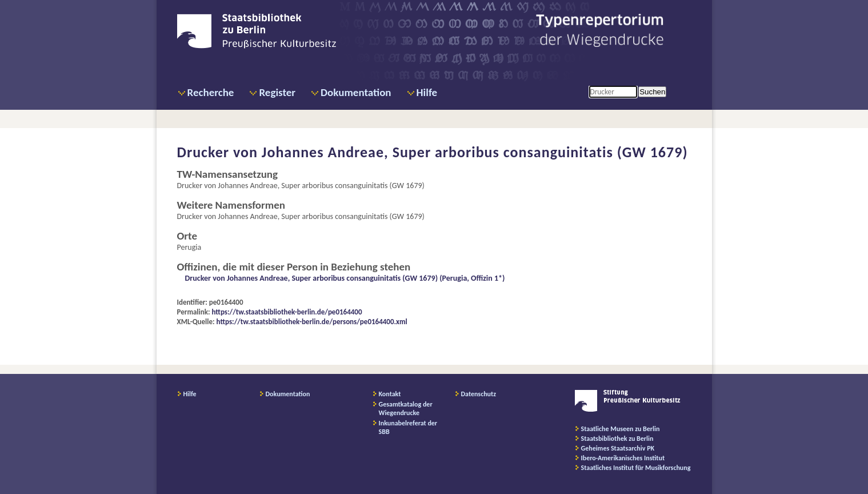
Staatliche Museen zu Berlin (621, 429)
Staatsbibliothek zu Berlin (617, 439)
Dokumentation (356, 92)
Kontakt (390, 394)
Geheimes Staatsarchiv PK (618, 448)
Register (277, 92)
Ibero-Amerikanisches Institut (623, 458)
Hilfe (427, 92)
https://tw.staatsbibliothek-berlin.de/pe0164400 (287, 312)
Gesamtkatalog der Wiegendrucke (406, 409)
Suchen (652, 92)
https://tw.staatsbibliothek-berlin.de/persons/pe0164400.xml (312, 322)
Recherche (211, 92)
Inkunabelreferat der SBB (408, 427)
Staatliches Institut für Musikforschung (636, 468)
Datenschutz (479, 394)
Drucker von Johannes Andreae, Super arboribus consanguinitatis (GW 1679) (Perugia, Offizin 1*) (345, 278)
